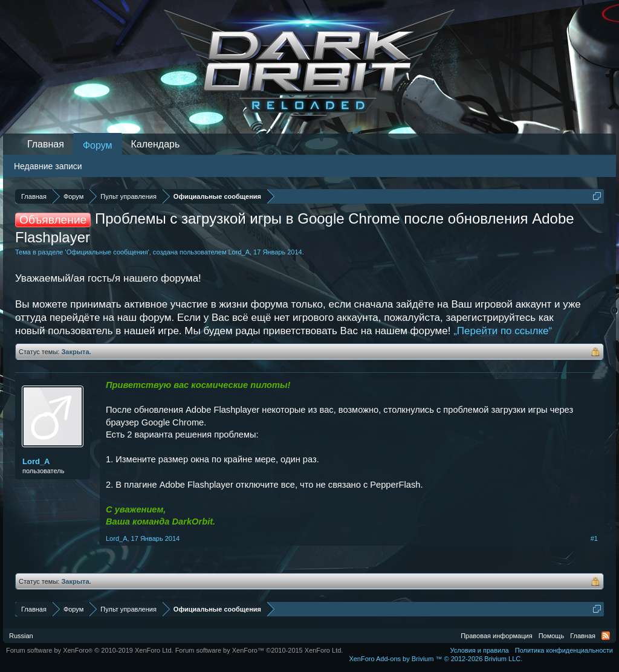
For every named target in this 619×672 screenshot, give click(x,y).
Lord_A (239, 252)
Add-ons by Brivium (436, 659)
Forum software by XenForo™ (259, 650)
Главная (46, 144)
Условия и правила (479, 650)
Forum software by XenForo (90, 650)
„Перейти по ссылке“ (503, 331)
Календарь (156, 144)
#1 (594, 538)
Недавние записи (48, 166)
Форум (98, 145)
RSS (606, 636)
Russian (21, 636)
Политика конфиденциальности (564, 650)
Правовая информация (496, 636)
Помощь (552, 636)
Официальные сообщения (107, 252)
